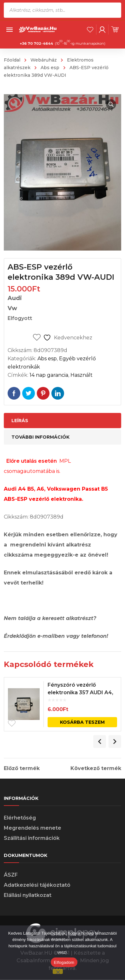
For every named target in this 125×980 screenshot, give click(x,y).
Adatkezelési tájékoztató (37, 885)
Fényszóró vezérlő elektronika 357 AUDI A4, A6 (80, 693)
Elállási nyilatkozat (28, 895)
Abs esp (50, 68)
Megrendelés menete (33, 828)
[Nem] (58, 971)
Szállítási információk (32, 838)
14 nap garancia (49, 375)
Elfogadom (64, 962)
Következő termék (96, 768)
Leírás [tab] (20, 421)
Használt (82, 375)
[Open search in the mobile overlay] (62, 10)
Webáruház (44, 60)
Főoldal (12, 60)
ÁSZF (11, 875)
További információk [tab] (40, 437)
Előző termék (22, 768)
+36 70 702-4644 (36, 43)
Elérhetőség (20, 818)
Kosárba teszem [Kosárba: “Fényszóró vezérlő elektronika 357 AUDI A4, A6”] (82, 722)
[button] (111, 104)
